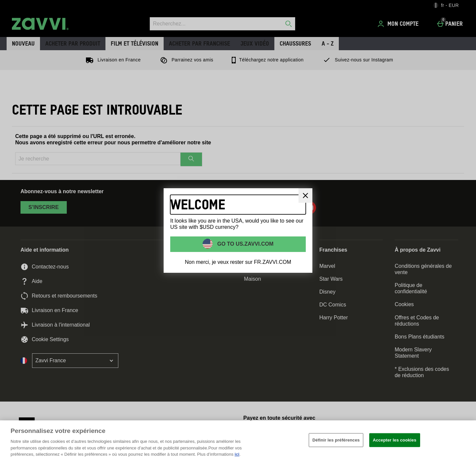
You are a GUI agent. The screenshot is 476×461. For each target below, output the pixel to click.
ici (237, 454)
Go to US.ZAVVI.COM (245, 244)
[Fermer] (305, 195)
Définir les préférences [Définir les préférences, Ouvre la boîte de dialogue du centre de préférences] (336, 440)
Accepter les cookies (395, 440)
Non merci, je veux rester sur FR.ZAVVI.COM (238, 262)
